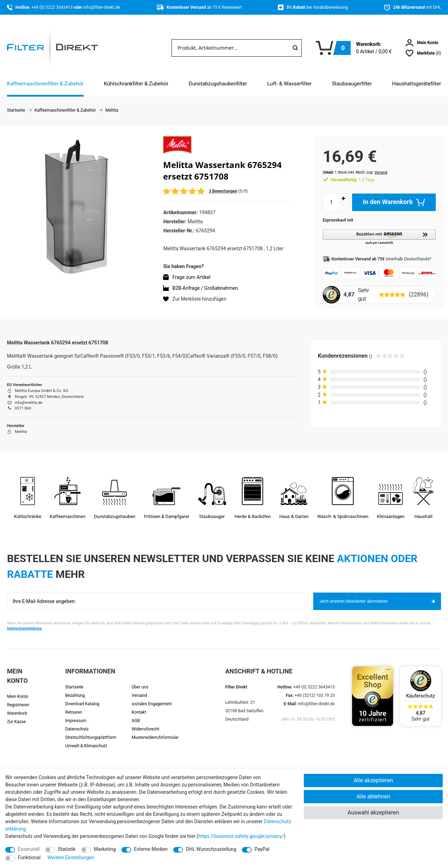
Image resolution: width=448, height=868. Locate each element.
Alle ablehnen (373, 796)
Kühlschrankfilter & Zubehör (136, 84)
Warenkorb (17, 707)
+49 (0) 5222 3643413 (52, 7)
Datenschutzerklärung (24, 622)
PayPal (262, 849)
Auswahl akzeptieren (373, 813)
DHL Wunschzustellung (211, 849)
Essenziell (29, 849)
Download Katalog (82, 698)
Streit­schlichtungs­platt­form (91, 731)
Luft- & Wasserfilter (290, 84)
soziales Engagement (152, 698)
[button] (376, 230)
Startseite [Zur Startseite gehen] (16, 110)
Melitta (112, 110)
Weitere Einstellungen (71, 857)
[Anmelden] (422, 43)
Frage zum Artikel (191, 277)
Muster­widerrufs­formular (155, 731)
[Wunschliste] (423, 53)
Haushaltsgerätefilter (416, 84)
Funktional (29, 857)
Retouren (73, 706)
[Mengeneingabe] (324, 195)
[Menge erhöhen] (336, 192)
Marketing (105, 849)
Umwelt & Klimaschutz (86, 740)
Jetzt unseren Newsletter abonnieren (377, 595)
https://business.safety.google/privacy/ (241, 836)
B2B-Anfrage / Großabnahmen (205, 288)
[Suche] (295, 48)
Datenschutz (77, 723)
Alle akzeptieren (373, 780)
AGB (136, 715)
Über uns (140, 681)
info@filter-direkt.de (102, 7)
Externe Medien (151, 849)
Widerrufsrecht (145, 723)
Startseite (74, 681)
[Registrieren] (22, 699)
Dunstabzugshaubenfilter (218, 84)
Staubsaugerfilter (352, 84)
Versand (374, 165)
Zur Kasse (16, 716)
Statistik (67, 849)
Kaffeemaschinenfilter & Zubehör (45, 84)
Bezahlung (75, 689)
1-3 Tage (345, 173)
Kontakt (139, 706)
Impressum (76, 715)
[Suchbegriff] (230, 48)
